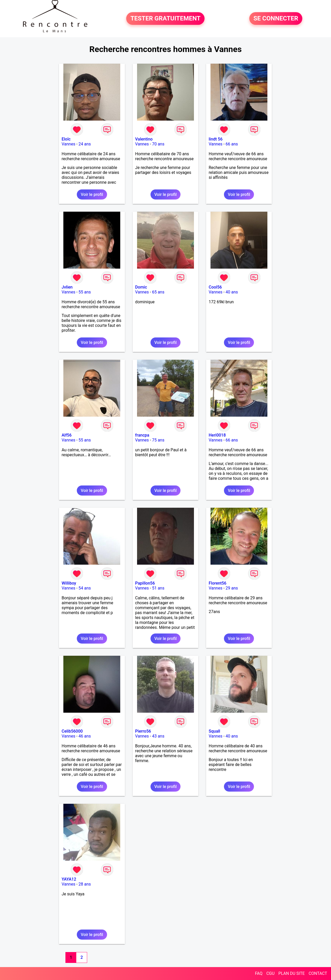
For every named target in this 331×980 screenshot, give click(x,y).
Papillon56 (145, 583)
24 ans (85, 144)
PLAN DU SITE (292, 973)
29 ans (232, 588)
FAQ (259, 973)
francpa (142, 435)
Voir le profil (92, 194)
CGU (270, 973)
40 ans (232, 292)
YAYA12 (69, 879)
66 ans (232, 144)
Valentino (144, 139)
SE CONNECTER (276, 19)
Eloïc (66, 139)
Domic (141, 287)
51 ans (158, 588)
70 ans (158, 144)
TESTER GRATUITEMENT (165, 19)
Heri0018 (217, 435)
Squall (214, 731)
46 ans (85, 736)
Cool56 (215, 287)
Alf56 (67, 435)
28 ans (85, 884)
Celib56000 (72, 731)
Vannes (68, 144)
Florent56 (217, 583)
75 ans (158, 440)
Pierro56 (143, 731)
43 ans (158, 736)
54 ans (85, 588)
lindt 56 (216, 139)
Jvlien (67, 287)
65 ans (158, 292)
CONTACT (318, 973)
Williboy (69, 583)
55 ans (85, 292)
